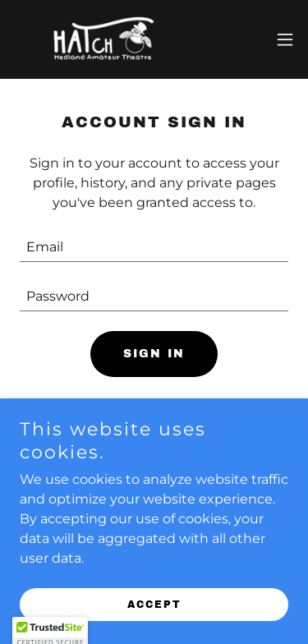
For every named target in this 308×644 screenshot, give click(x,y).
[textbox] (154, 247)
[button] (285, 39)
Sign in (154, 354)
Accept (154, 605)
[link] (105, 39)
